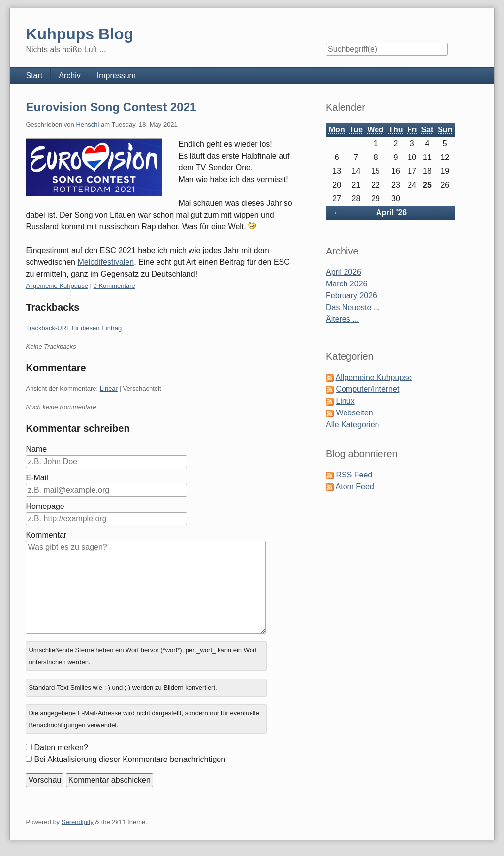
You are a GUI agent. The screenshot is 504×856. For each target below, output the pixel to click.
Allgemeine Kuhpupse (57, 286)
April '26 (392, 212)
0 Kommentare (114, 286)
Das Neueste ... (353, 307)
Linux (345, 401)
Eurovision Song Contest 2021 (111, 107)
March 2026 (347, 284)
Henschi (87, 124)
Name (36, 449)
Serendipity (78, 822)
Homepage (45, 506)
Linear (109, 389)
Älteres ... (343, 319)
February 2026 (351, 296)
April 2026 (344, 272)
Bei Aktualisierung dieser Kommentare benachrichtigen (130, 759)
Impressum (116, 76)
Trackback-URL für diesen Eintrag (74, 328)
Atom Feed (355, 487)
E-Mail (37, 478)
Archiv (69, 76)
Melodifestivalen (106, 262)
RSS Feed (354, 475)
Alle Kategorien (353, 425)
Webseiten (354, 413)
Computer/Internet (367, 389)
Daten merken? (61, 747)
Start (34, 76)
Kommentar (46, 535)
